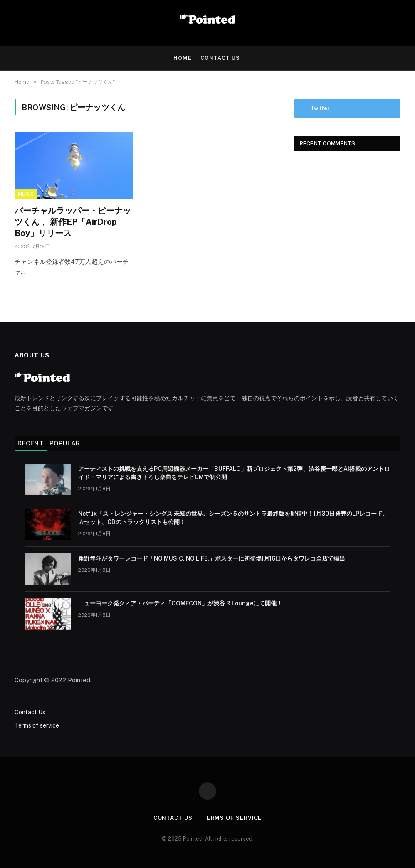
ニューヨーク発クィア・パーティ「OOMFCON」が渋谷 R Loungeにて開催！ (180, 603)
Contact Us (220, 58)
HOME (183, 58)
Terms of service (37, 725)
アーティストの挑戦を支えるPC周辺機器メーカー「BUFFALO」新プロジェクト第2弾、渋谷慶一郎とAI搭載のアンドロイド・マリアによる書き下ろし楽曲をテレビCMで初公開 (234, 473)
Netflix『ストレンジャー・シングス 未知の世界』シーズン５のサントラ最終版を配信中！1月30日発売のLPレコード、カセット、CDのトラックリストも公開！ (233, 518)
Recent (31, 443)
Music (26, 194)
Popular (65, 443)
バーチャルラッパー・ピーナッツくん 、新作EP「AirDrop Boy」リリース (73, 222)
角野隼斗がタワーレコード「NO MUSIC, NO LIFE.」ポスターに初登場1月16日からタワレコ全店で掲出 (212, 558)
